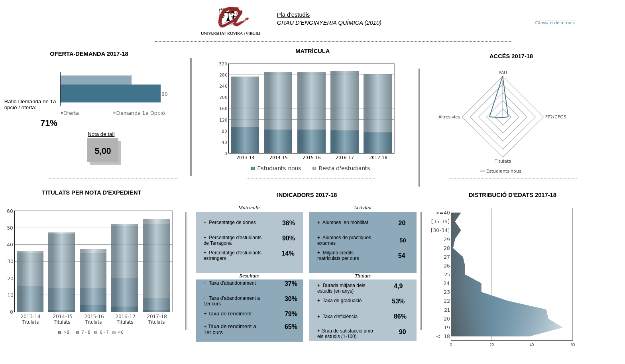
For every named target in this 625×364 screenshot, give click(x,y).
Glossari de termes (555, 23)
